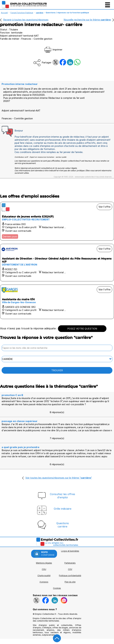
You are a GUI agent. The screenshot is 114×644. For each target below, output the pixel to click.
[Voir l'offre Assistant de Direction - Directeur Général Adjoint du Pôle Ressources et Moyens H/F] (57, 263)
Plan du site (70, 582)
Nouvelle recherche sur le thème (87, 20)
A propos (44, 582)
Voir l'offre (104, 207)
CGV (70, 569)
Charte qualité (44, 576)
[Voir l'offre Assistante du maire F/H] (57, 302)
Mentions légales (44, 563)
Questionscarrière (63, 525)
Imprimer (53, 50)
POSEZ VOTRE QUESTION (82, 329)
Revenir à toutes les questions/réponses (26, 20)
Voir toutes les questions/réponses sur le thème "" (59, 478)
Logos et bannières (70, 551)
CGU (44, 569)
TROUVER (57, 370)
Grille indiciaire (63, 509)
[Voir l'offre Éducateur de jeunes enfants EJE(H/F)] (57, 221)
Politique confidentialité (70, 576)
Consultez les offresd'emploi (62, 496)
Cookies (57, 588)
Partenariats (70, 563)
